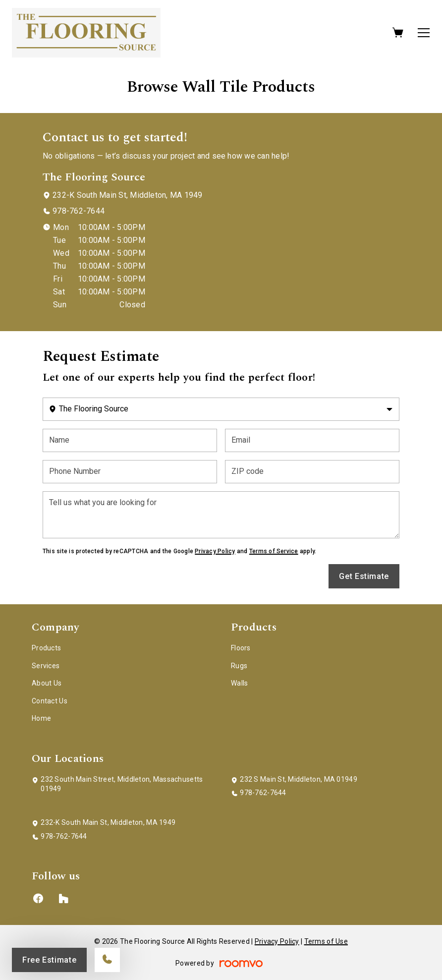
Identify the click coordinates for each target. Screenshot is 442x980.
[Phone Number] (130, 472)
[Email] (312, 440)
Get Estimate (364, 576)
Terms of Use (326, 941)
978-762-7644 (79, 211)
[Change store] (221, 409)
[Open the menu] (424, 33)
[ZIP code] (312, 472)
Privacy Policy (215, 551)
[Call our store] (107, 960)
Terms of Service (274, 551)
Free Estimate (49, 960)
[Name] (130, 440)
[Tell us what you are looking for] (221, 515)
